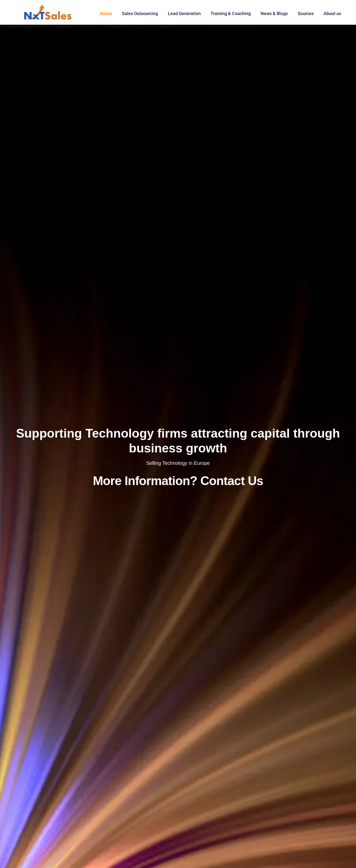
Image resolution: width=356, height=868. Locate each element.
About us (332, 13)
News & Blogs (274, 13)
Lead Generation (184, 13)
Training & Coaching (231, 13)
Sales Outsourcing (140, 13)
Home (106, 13)
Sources (306, 13)
